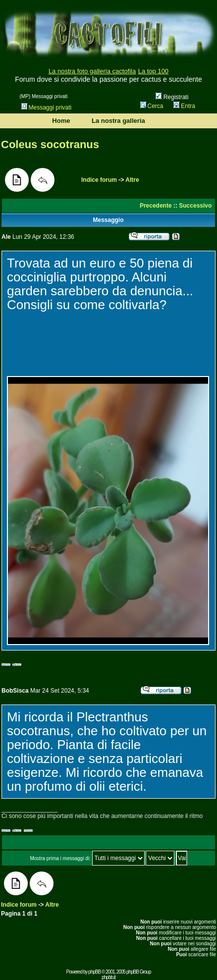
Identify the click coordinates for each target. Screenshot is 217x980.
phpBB (94, 972)
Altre (132, 180)
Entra (184, 106)
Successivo (195, 206)
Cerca (152, 106)
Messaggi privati (47, 108)
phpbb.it (108, 977)
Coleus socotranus (50, 144)
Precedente (156, 206)
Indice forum (99, 180)
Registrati (172, 97)
